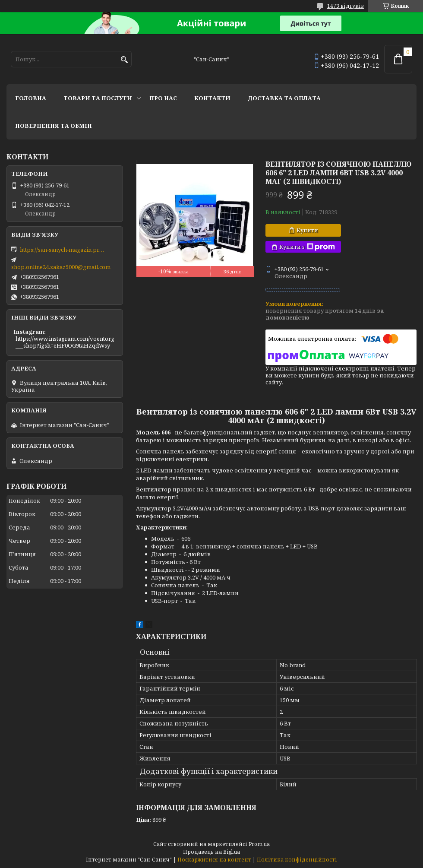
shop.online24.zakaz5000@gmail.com (61, 267)
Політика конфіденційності (297, 860)
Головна (31, 98)
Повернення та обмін (54, 126)
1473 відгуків (346, 6)
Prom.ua (259, 844)
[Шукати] (124, 60)
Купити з (307, 247)
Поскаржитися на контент (214, 860)
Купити (307, 230)
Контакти (212, 98)
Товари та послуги (98, 98)
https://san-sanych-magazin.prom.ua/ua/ (63, 250)
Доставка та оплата (284, 98)
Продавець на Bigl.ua (211, 852)
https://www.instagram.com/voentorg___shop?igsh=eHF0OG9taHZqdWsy (65, 342)
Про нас (163, 98)
